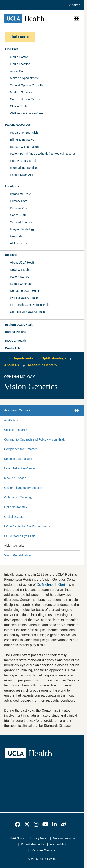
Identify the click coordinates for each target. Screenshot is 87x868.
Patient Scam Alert (22, 175)
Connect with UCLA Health (27, 312)
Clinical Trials (19, 106)
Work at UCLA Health (24, 298)
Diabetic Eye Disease (18, 459)
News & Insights (21, 270)
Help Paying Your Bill (24, 161)
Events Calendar (21, 284)
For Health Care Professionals (30, 305)
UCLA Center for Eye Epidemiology (27, 526)
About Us (12, 365)
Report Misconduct (33, 844)
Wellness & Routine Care (26, 113)
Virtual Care (18, 71)
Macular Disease (15, 478)
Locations (12, 186)
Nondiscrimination (65, 838)
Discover (11, 255)
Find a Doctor (19, 57)
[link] (18, 824)
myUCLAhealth (16, 341)
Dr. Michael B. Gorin (52, 585)
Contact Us (13, 348)
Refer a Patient (15, 332)
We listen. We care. (43, 850)
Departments (23, 358)
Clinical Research (16, 430)
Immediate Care (21, 194)
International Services (24, 168)
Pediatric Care (19, 208)
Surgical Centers (21, 222)
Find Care (12, 49)
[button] (42, 325)
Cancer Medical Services (26, 99)
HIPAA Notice (16, 838)
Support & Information (24, 147)
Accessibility (58, 844)
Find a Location (20, 64)
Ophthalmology (54, 358)
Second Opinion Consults (27, 85)
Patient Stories (20, 277)
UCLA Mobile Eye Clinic (20, 536)
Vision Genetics (14, 546)
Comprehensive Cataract (20, 449)
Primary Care (19, 201)
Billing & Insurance (22, 140)
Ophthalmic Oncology (18, 497)
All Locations (18, 243)
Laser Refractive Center (20, 468)
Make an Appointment (24, 78)
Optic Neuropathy (16, 507)
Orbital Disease (14, 517)
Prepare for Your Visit (24, 133)
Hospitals (16, 236)
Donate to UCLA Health (25, 291)
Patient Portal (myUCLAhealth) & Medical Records (43, 154)
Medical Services (21, 92)
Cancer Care (18, 215)
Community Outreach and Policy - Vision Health (35, 439)
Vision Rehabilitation (18, 555)
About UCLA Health (23, 263)
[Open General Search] (74, 5)
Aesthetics (11, 420)
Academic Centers (42, 365)
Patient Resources (18, 125)
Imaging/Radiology (22, 229)
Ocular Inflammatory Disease (23, 488)
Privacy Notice (39, 838)
